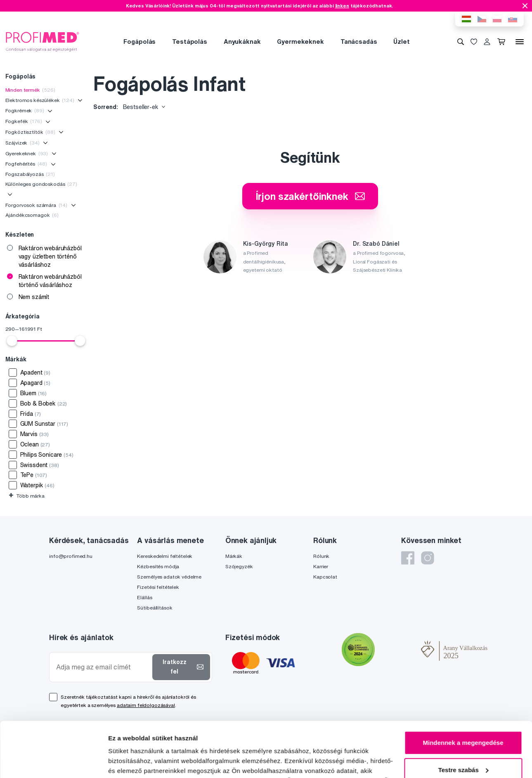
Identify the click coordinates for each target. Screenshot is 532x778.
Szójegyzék (239, 566)
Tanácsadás (359, 42)
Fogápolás (140, 42)
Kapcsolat (325, 577)
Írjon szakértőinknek (310, 196)
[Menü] (520, 42)
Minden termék (30, 90)
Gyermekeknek (300, 42)
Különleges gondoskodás (41, 184)
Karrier (321, 566)
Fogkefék (24, 121)
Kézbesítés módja (158, 566)
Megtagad (463, 745)
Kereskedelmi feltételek (165, 556)
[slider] (12, 341)
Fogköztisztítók (30, 132)
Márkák (234, 556)
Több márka (27, 496)
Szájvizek (22, 143)
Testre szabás (463, 718)
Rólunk (321, 556)
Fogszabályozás (30, 174)
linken (342, 6)
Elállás (144, 597)
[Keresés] (461, 42)
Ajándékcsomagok (32, 215)
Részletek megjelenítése (144, 762)
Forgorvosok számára (37, 205)
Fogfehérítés (26, 164)
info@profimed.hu (71, 556)
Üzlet (401, 42)
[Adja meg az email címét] (103, 667)
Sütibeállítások (155, 608)
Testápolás (190, 42)
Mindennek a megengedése (463, 691)
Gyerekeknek (27, 153)
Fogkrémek (25, 110)
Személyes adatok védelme (169, 577)
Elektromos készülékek (40, 100)
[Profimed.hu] (43, 41)
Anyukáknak (242, 42)
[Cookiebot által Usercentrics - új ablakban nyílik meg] (53, 762)
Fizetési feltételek (158, 587)
